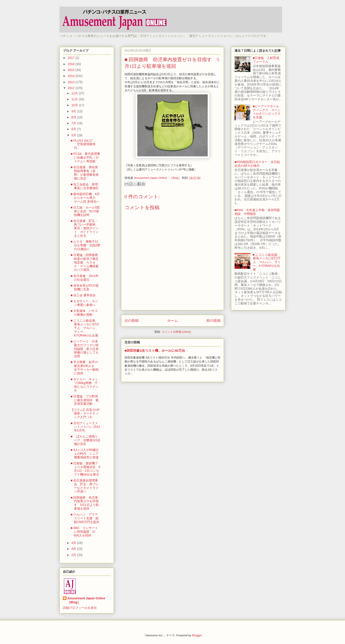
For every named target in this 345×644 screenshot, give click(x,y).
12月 (75, 93)
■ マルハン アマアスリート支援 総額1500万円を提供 (85, 518)
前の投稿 (213, 321)
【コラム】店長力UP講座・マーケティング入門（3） (85, 413)
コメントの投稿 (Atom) (176, 332)
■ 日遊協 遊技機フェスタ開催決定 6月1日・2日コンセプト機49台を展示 (85, 469)
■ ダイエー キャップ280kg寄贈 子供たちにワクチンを (85, 385)
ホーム (172, 321)
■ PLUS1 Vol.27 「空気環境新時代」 (83, 144)
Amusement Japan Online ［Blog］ (88, 600)
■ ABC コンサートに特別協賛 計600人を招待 (84, 532)
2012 (72, 88)
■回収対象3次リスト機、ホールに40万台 (155, 350)
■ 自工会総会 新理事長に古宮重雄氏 (85, 186)
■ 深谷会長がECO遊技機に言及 (85, 287)
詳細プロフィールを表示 (80, 608)
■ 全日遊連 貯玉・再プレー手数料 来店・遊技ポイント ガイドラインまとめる (85, 228)
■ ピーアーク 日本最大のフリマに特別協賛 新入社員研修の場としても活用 (85, 349)
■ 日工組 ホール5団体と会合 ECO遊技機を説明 (85, 211)
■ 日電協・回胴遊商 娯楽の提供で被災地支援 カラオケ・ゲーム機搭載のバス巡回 (86, 262)
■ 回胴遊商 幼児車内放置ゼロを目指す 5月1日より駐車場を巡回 (85, 503)
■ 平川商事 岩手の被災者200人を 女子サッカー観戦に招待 (85, 368)
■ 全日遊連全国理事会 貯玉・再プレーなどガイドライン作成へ (85, 486)
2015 (72, 70)
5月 (74, 135)
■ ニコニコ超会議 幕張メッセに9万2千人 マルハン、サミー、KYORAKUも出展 (85, 328)
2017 (72, 58)
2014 (72, 76)
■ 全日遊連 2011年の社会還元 (85, 278)
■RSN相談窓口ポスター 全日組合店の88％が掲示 (257, 164)
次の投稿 (132, 321)
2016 (72, 64)
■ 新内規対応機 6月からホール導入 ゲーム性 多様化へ (85, 198)
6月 (74, 129)
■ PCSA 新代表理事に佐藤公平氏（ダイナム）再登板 (85, 157)
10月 (75, 105)
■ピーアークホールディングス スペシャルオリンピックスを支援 (267, 112)
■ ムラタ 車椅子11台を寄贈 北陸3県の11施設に (85, 245)
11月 (75, 99)
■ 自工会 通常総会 (83, 295)
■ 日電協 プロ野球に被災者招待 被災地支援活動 (85, 400)
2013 (72, 82)
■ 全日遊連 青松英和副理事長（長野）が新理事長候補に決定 (85, 173)
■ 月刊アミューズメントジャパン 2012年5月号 (85, 427)
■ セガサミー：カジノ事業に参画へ (84, 303)
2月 (74, 555)
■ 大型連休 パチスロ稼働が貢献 (84, 313)
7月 (74, 123)
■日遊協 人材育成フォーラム (266, 60)
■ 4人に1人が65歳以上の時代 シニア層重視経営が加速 (85, 454)
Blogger (197, 635)
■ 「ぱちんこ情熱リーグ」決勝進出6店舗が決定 (85, 440)
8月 (74, 117)
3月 (74, 549)
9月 (74, 111)
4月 (74, 543)
